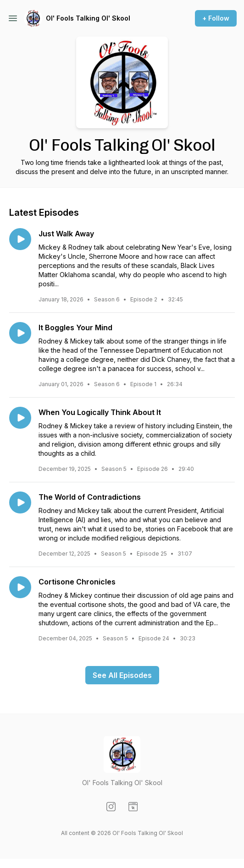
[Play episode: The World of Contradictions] (20, 502)
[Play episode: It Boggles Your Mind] (20, 333)
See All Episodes (122, 675)
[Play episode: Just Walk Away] (20, 239)
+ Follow (216, 18)
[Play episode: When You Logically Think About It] (20, 418)
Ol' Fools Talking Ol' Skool (88, 18)
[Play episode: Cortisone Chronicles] (20, 587)
